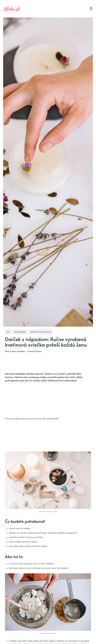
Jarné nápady (20, 332)
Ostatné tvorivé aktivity (41, 332)
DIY (8, 332)
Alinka (22, 351)
